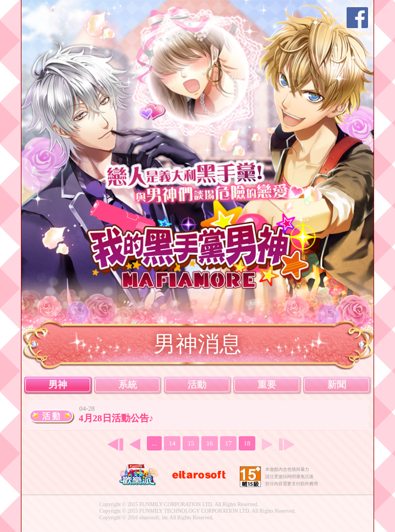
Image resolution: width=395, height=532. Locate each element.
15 (191, 443)
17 (228, 443)
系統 (128, 385)
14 (172, 443)
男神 (58, 385)
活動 (197, 385)
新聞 (337, 385)
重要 (267, 385)
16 (210, 443)
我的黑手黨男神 (204, 243)
